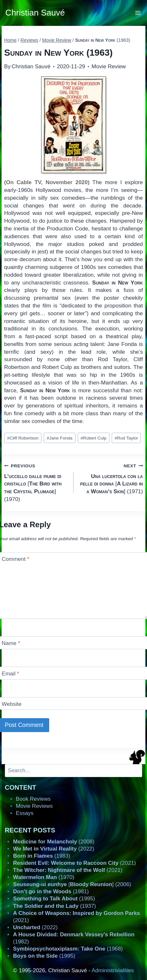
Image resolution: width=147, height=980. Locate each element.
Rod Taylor (126, 438)
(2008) (54, 842)
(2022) (54, 849)
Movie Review (109, 67)
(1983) (42, 856)
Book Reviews (33, 799)
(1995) (54, 899)
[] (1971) (111, 478)
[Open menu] (138, 13)
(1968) (68, 949)
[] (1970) (36, 482)
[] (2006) (72, 884)
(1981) (51, 891)
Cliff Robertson (23, 438)
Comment (15, 559)
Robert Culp (94, 438)
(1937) (54, 906)
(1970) (44, 877)
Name (11, 643)
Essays (25, 813)
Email (10, 674)
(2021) (74, 863)
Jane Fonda (59, 438)
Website (11, 704)
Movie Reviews (34, 806)
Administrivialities (113, 970)
